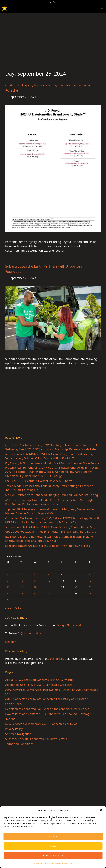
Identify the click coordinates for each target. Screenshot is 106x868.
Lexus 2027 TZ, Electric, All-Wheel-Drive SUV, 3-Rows (39, 481)
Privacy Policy (54, 864)
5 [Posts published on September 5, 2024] (48, 575)
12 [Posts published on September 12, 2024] (49, 581)
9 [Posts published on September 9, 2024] (7, 581)
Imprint (10, 719)
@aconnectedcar (31, 633)
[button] (101, 810)
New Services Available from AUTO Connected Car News (41, 724)
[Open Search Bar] (95, 8)
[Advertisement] (53, 39)
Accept (53, 836)
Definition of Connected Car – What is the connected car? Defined (47, 709)
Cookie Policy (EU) (17, 704)
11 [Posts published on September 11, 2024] (35, 581)
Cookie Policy (39, 864)
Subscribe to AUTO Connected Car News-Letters (36, 739)
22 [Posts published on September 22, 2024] (90, 587)
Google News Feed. (69, 625)
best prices (57, 659)
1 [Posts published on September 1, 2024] (89, 568)
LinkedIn (11, 642)
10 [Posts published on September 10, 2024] (22, 581)
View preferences (53, 855)
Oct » (18, 608)
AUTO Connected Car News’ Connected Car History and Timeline (47, 699)
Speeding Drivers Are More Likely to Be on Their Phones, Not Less (47, 546)
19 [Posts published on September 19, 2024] (49, 587)
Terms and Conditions (19, 744)
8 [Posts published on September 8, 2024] (89, 575)
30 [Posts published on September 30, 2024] (8, 599)
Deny (53, 846)
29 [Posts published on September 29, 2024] (90, 593)
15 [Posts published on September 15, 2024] (90, 581)
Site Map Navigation (18, 734)
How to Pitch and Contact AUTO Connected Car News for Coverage (48, 714)
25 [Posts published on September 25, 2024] (35, 593)
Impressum (68, 864)
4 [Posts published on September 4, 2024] (35, 575)
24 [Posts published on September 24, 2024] (22, 593)
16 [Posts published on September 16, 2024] (8, 587)
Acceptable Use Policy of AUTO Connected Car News (39, 685)
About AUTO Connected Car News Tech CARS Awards (39, 680)
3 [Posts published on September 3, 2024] (21, 575)
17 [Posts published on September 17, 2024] (22, 587)
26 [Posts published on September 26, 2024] (49, 593)
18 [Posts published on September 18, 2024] (35, 587)
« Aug (9, 608)
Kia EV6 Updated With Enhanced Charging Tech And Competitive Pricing (52, 495)
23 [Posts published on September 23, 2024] (8, 593)
